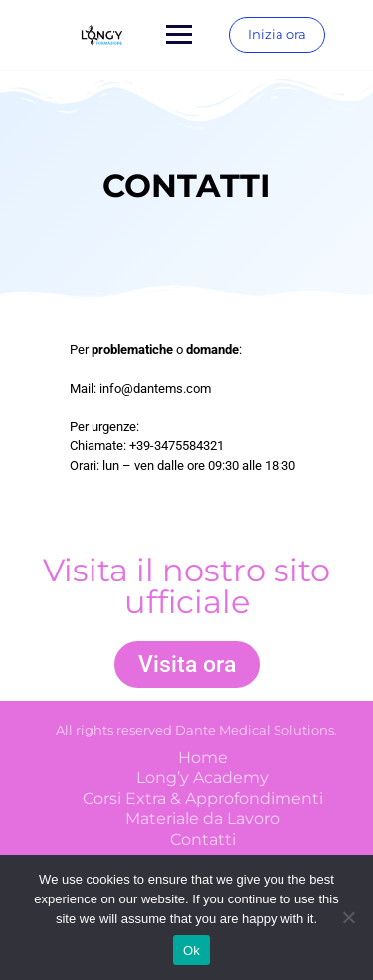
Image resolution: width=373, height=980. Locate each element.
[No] (348, 917)
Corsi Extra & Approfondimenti (203, 799)
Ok (191, 951)
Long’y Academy (202, 778)
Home (203, 758)
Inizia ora (277, 34)
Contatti (203, 839)
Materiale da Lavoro (202, 818)
